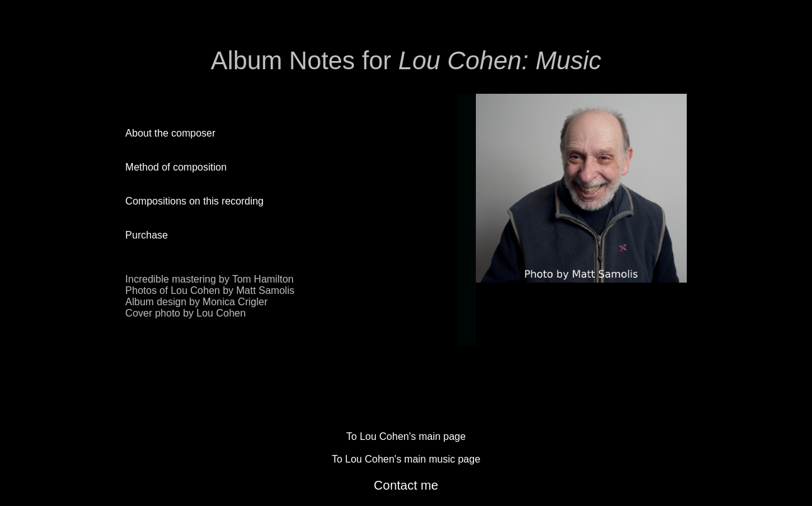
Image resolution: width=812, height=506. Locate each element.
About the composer (170, 133)
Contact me (406, 485)
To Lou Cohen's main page (406, 436)
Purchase (147, 235)
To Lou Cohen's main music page (406, 459)
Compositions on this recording (195, 201)
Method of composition (176, 167)
